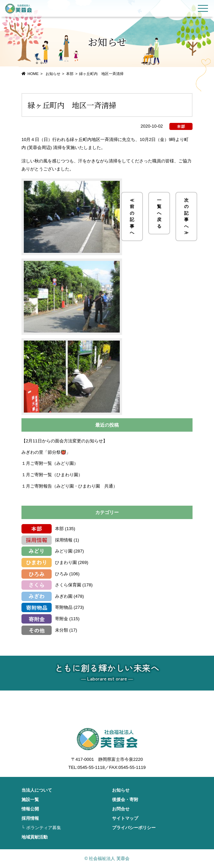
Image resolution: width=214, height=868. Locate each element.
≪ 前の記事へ (132, 216)
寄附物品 (64, 607)
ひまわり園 (66, 562)
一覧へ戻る (159, 213)
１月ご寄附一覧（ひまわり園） (52, 475)
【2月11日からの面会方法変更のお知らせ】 (64, 441)
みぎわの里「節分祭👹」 (46, 452)
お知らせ (121, 790)
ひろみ (62, 574)
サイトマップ (125, 818)
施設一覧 (30, 800)
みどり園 (64, 551)
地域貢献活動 (35, 837)
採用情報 (64, 540)
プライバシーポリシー (134, 828)
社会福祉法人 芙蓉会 (18, 8)
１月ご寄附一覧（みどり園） (50, 463)
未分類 (62, 630)
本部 (70, 74)
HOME (33, 74)
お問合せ (121, 809)
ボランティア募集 (44, 828)
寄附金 (62, 619)
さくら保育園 (68, 585)
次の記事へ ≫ (186, 216)
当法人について (37, 790)
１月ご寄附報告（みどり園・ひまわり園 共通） (69, 486)
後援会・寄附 (125, 800)
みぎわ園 (64, 596)
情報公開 (30, 809)
